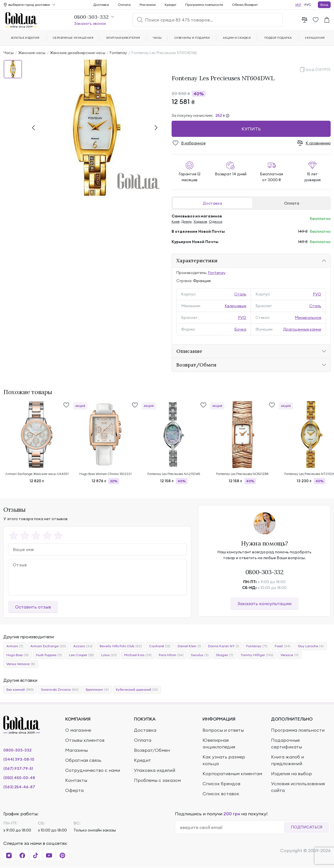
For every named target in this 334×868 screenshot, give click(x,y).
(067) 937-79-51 (18, 768)
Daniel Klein (189, 646)
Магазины (76, 750)
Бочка (240, 329)
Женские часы (32, 53)
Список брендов (221, 784)
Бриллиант (97, 690)
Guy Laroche (311, 646)
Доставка (212, 203)
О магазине (78, 730)
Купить (251, 129)
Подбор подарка (278, 38)
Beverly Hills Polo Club (121, 646)
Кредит (170, 5)
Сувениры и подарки (192, 38)
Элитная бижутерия (123, 38)
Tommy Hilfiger (257, 655)
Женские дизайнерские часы (78, 53)
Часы (8, 53)
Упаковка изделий (155, 770)
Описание (189, 351)
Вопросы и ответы (223, 730)
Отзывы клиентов (85, 740)
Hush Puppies (49, 655)
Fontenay (118, 53)
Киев (175, 221)
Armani (15, 646)
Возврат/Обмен (196, 365)
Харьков (200, 221)
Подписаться (307, 827)
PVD (317, 294)
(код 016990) (318, 69)
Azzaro (83, 646)
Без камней (20, 690)
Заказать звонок (90, 23)
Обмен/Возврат (245, 5)
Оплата (292, 203)
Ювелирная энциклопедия (219, 743)
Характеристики (197, 260)
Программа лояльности (204, 5)
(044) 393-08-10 (19, 759)
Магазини (148, 5)
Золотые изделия (25, 38)
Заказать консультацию (264, 603)
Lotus (109, 655)
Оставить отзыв (33, 607)
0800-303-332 (264, 572)
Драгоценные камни (302, 329)
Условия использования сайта (298, 787)
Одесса (216, 221)
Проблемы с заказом (157, 780)
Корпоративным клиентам (232, 774)
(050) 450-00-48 (19, 778)
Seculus (200, 655)
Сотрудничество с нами (93, 770)
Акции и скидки (237, 38)
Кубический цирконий (137, 690)
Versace (290, 655)
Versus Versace (21, 664)
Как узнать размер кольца (224, 760)
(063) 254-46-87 (19, 787)
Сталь (240, 294)
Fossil (283, 646)
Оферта (74, 790)
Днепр (186, 221)
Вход (324, 5)
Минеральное (308, 317)
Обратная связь (83, 760)
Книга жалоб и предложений (287, 760)
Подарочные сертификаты (287, 743)
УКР (298, 5)
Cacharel (160, 646)
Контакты (76, 780)
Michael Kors (138, 655)
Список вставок (221, 794)
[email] (232, 827)
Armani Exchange (48, 646)
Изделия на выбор (292, 774)
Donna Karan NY (224, 646)
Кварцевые (235, 306)
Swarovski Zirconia (60, 690)
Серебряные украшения (73, 38)
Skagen (225, 655)
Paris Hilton (171, 655)
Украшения (315, 38)
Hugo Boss (18, 655)
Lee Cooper (81, 655)
